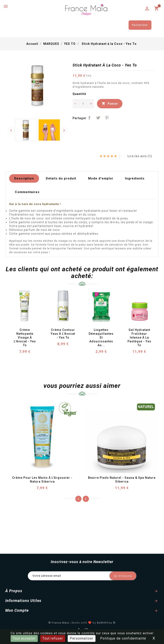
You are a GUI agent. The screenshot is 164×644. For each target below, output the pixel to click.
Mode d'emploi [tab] (101, 178)
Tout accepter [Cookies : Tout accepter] (24, 638)
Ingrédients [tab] (135, 178)
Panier (110, 104)
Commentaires (27, 192)
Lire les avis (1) (138, 156)
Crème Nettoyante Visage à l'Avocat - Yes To (25, 338)
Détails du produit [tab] (61, 178)
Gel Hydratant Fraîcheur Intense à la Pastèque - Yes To (140, 338)
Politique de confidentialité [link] (123, 638)
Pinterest (107, 118)
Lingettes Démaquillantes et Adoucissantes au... (102, 338)
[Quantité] (83, 104)
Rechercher (140, 25)
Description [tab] (24, 178)
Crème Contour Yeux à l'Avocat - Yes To (63, 334)
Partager (90, 118)
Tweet (98, 118)
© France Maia (59, 623)
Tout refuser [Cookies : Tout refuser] (53, 638)
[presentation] (11, 130)
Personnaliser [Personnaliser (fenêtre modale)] (82, 638)
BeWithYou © (106, 623)
